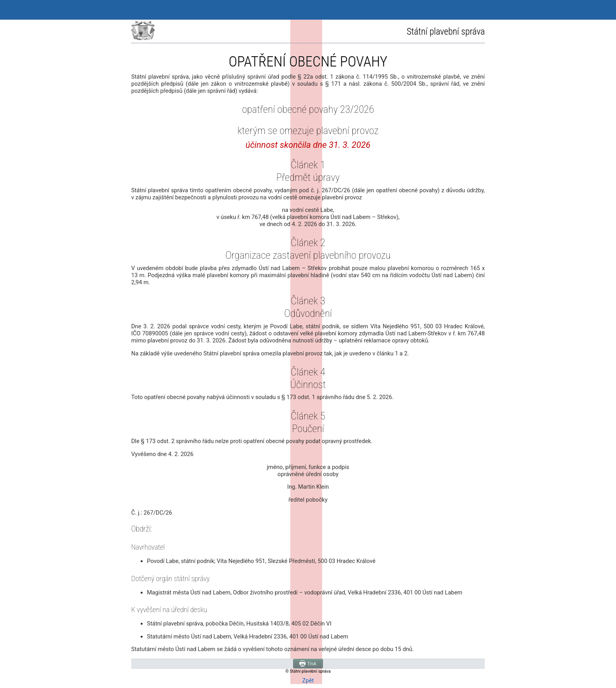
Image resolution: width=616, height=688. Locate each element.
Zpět (308, 681)
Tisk (308, 664)
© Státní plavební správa (308, 671)
